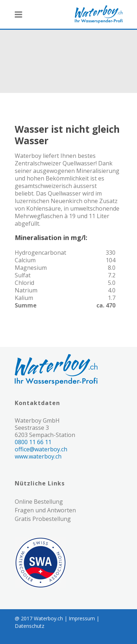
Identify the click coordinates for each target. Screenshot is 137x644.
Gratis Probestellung (43, 519)
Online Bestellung (39, 502)
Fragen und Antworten (45, 510)
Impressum (82, 618)
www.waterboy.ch (38, 456)
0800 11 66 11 (33, 442)
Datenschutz (29, 626)
